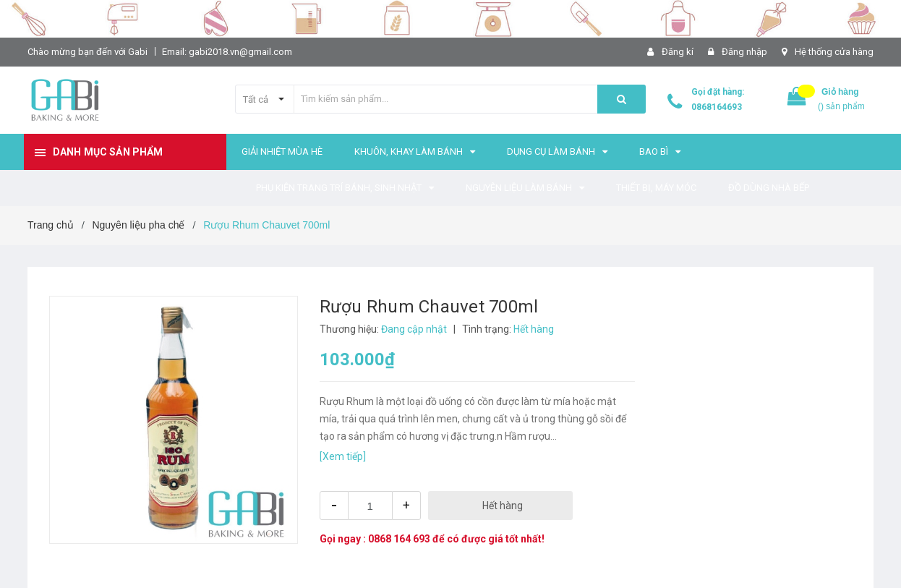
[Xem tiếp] (343, 456)
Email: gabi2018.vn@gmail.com (227, 52)
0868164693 (717, 107)
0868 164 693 (399, 539)
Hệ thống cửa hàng (834, 52)
